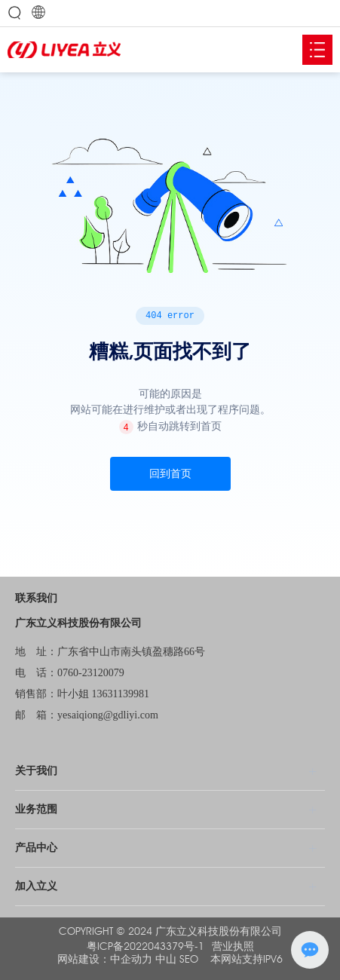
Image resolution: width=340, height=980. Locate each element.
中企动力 (131, 959)
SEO (189, 959)
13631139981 (121, 694)
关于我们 (36, 771)
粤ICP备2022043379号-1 (145, 946)
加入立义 (36, 886)
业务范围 (36, 809)
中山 (166, 959)
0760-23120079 (91, 673)
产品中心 (36, 848)
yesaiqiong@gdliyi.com (108, 715)
